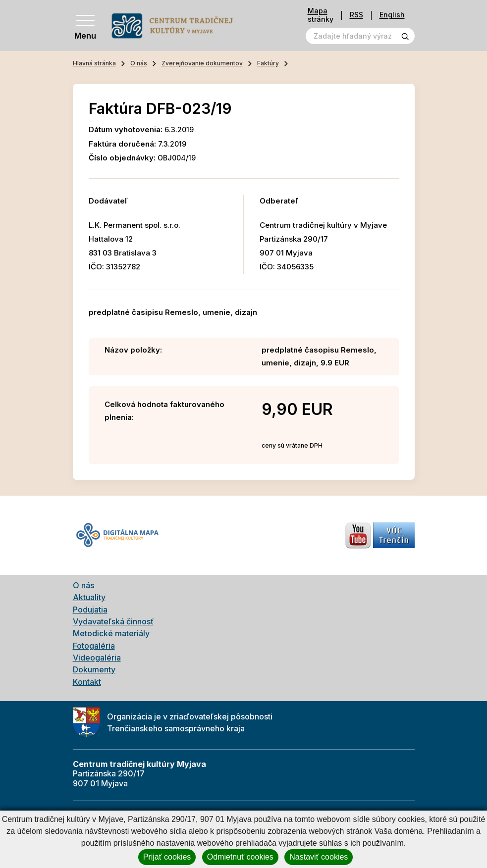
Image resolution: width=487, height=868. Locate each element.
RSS (356, 15)
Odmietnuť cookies (240, 857)
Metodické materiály (111, 633)
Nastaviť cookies (319, 857)
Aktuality (89, 597)
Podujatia (90, 610)
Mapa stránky (321, 15)
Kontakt (87, 682)
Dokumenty (94, 669)
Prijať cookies (167, 857)
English (392, 15)
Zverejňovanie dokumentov (202, 63)
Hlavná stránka (94, 63)
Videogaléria (97, 658)
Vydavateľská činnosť (113, 621)
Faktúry (268, 63)
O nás (139, 63)
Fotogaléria (94, 646)
